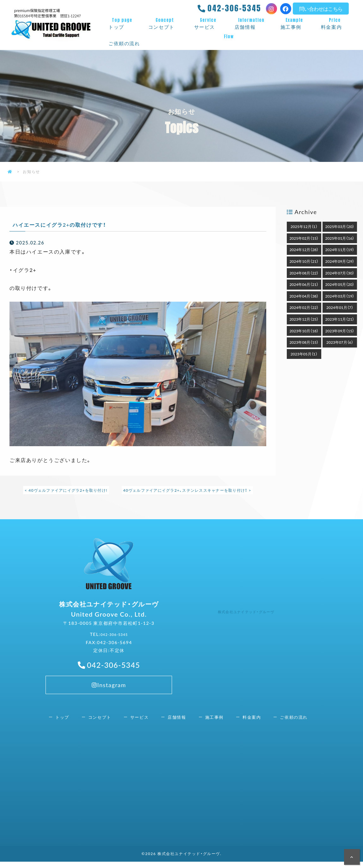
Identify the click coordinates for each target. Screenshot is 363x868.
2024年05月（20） (340, 284)
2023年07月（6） (340, 342)
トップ (122, 24)
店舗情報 (251, 24)
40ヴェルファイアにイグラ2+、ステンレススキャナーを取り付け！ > (189, 490)
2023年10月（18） (304, 331)
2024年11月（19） (340, 249)
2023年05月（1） (304, 354)
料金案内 (335, 24)
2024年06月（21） (304, 284)
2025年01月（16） (340, 238)
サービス (208, 24)
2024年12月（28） (304, 249)
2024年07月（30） (340, 273)
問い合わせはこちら (321, 9)
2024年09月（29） (340, 261)
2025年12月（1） (304, 226)
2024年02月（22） (304, 307)
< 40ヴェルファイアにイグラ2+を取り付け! (64, 490)
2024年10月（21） (304, 261)
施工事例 (294, 24)
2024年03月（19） (340, 296)
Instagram (109, 693)
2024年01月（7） (340, 307)
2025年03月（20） (340, 226)
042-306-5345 (234, 8)
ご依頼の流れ (229, 40)
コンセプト (165, 24)
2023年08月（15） (304, 342)
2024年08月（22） (304, 273)
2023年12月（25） (304, 319)
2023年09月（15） (340, 331)
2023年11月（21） (340, 319)
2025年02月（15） (304, 238)
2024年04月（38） (304, 296)
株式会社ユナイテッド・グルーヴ (254, 614)
